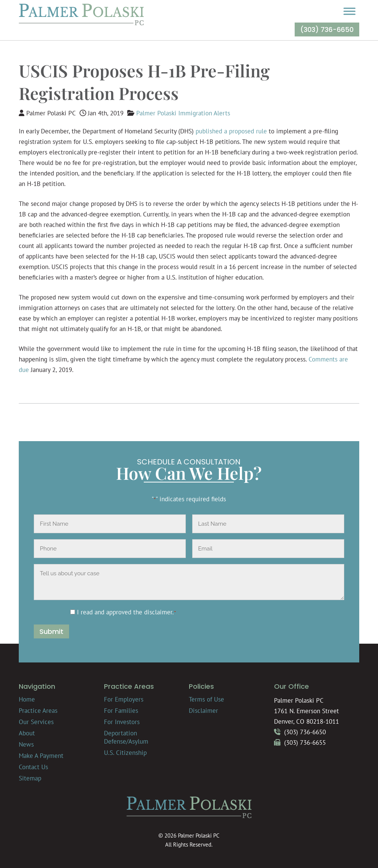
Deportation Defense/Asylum (126, 737)
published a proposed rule (231, 131)
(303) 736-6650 (327, 29)
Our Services (36, 722)
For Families (121, 711)
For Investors (122, 722)
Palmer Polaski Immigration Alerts (183, 113)
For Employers (124, 699)
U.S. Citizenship (125, 753)
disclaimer (158, 612)
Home (27, 699)
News (26, 744)
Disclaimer (203, 711)
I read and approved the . (127, 612)
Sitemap (30, 778)
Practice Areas (38, 711)
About (27, 733)
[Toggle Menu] (349, 11)
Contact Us (33, 767)
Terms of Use (206, 699)
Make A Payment (41, 756)
